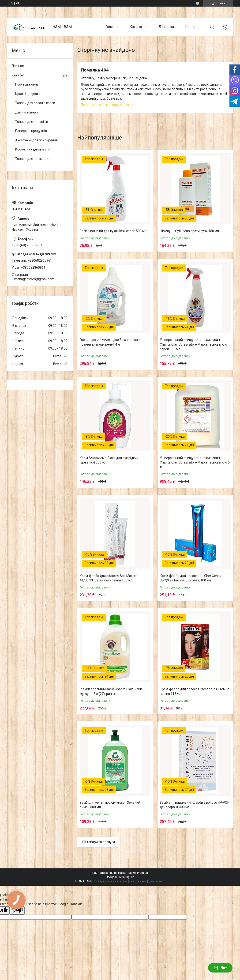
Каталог (136, 27)
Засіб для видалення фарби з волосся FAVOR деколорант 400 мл (195, 805)
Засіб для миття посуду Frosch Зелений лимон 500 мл (110, 805)
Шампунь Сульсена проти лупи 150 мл (189, 231)
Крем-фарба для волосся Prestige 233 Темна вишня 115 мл (195, 691)
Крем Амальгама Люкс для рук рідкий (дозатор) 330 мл (109, 460)
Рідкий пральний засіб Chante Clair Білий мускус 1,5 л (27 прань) (111, 691)
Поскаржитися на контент (110, 881)
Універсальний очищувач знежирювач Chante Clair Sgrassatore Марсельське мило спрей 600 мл (193, 344)
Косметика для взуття (32, 149)
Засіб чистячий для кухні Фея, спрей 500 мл (113, 231)
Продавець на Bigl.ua (120, 877)
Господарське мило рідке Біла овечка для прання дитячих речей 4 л (112, 342)
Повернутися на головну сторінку (107, 105)
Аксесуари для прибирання (36, 140)
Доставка (166, 27)
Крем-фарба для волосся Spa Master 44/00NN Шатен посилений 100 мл (108, 578)
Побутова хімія (27, 84)
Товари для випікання (32, 159)
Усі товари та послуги (98, 842)
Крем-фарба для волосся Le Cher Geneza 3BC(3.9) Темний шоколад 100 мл (192, 578)
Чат (220, 968)
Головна (112, 27)
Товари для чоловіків (32, 122)
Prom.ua (142, 873)
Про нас (18, 66)
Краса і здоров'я (28, 94)
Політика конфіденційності (147, 881)
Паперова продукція (31, 131)
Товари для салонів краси (35, 103)
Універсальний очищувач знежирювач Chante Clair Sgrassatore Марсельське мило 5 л (195, 462)
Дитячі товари (26, 112)
